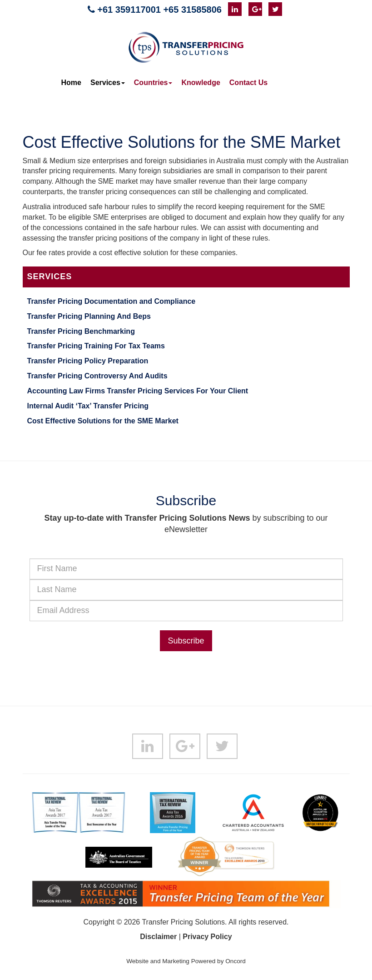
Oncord (236, 961)
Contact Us (248, 83)
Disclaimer (158, 937)
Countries (153, 83)
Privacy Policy (207, 937)
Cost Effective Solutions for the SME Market (103, 421)
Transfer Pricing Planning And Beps (89, 316)
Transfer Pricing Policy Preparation (88, 361)
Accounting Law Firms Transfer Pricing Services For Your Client (138, 391)
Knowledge (201, 83)
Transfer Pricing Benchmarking (81, 331)
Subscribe (186, 641)
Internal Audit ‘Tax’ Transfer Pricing (88, 406)
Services (108, 83)
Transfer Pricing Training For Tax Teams (96, 346)
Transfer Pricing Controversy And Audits (97, 376)
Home (71, 83)
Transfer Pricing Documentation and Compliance (112, 301)
